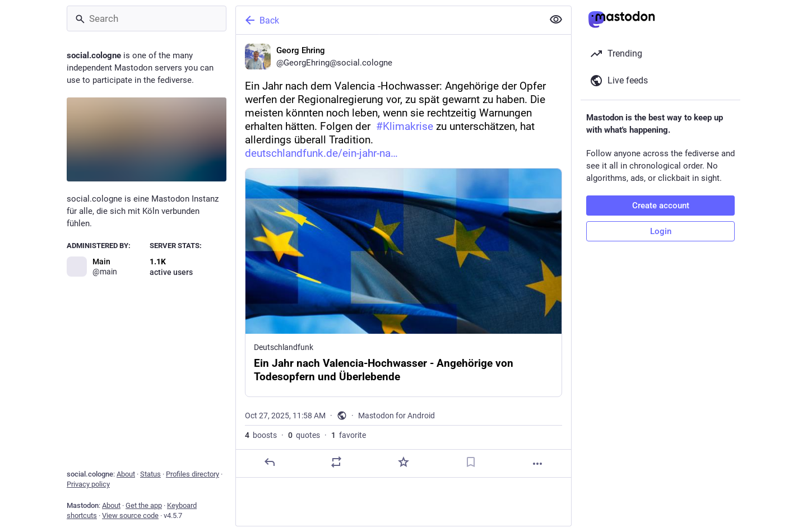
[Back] (388, 20)
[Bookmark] (471, 462)
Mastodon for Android (396, 416)
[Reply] (270, 462)
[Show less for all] (556, 20)
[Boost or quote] (336, 462)
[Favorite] (403, 462)
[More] (537, 464)
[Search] (147, 18)
